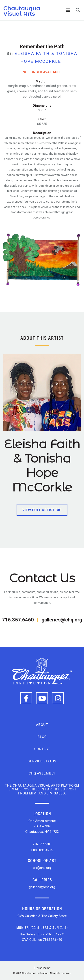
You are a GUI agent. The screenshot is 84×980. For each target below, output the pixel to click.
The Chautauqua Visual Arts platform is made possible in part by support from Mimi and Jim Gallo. (42, 789)
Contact (42, 749)
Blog (42, 737)
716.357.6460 (18, 620)
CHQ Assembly (42, 773)
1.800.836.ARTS (42, 850)
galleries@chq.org (62, 620)
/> (42, 671)
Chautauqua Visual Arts (22, 11)
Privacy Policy (42, 968)
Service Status (42, 761)
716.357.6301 (42, 844)
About (42, 724)
